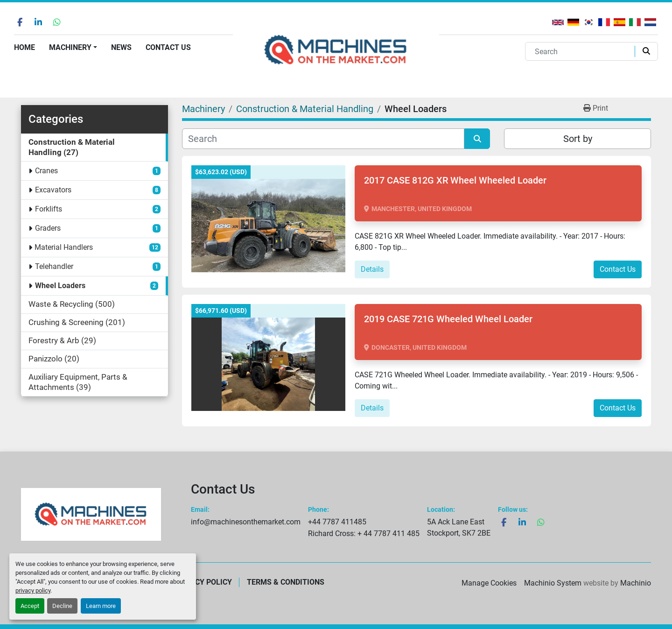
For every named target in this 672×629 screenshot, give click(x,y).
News (121, 47)
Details (372, 269)
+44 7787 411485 (337, 522)
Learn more (101, 606)
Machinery (70, 47)
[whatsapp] (57, 22)
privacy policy (33, 590)
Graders (48, 228)
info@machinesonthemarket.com (246, 522)
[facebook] (20, 22)
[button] (73, 48)
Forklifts (49, 209)
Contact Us (168, 47)
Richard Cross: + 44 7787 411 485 (364, 534)
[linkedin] (38, 22)
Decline (62, 606)
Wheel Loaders (60, 286)
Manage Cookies (489, 583)
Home (24, 47)
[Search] (582, 51)
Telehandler (54, 266)
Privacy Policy (203, 582)
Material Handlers (64, 247)
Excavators (53, 190)
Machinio (636, 583)
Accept (30, 606)
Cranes (46, 171)
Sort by (578, 139)
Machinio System (553, 583)
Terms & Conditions (286, 582)
